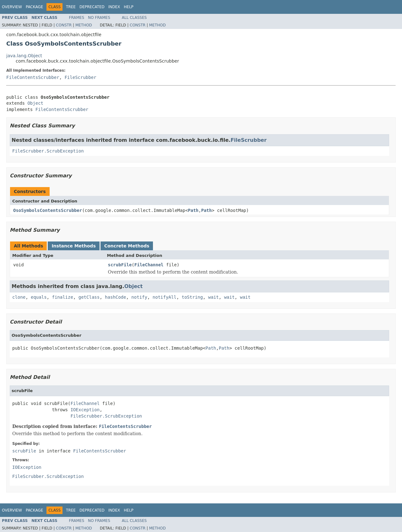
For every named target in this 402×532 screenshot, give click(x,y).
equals (39, 297)
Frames (77, 18)
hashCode (115, 297)
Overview (12, 7)
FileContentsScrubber (33, 77)
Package (34, 7)
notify (139, 297)
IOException (85, 410)
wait (214, 297)
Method (84, 25)
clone (19, 297)
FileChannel (149, 265)
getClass (89, 297)
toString (192, 297)
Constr (64, 25)
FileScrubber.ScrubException (48, 151)
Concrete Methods (127, 246)
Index (114, 7)
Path (193, 210)
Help (129, 7)
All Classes (134, 18)
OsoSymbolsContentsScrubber (48, 210)
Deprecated (92, 7)
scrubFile (120, 265)
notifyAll (165, 297)
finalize (62, 297)
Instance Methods (73, 246)
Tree (71, 7)
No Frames (99, 18)
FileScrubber (80, 77)
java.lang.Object (24, 56)
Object (35, 103)
